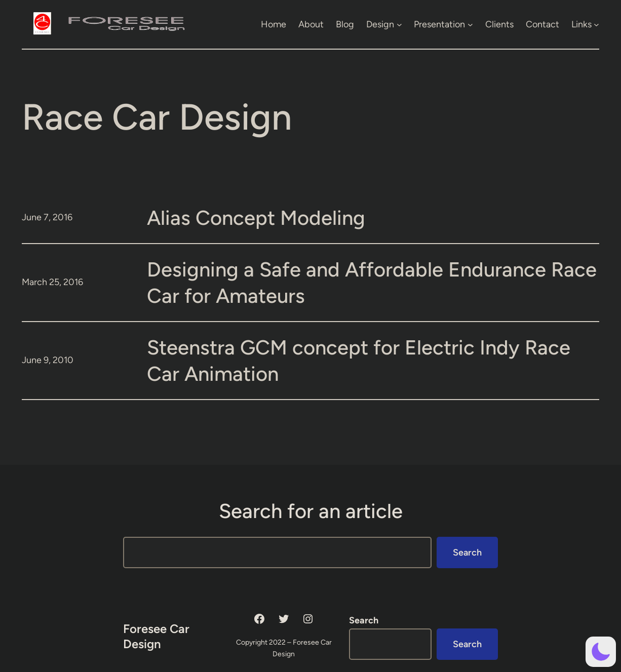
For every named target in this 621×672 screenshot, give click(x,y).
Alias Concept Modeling (256, 218)
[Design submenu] (399, 24)
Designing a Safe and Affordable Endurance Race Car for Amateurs (372, 283)
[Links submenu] (596, 24)
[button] (601, 652)
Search (467, 552)
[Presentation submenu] (470, 24)
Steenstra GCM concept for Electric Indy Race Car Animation (359, 361)
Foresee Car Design (156, 636)
